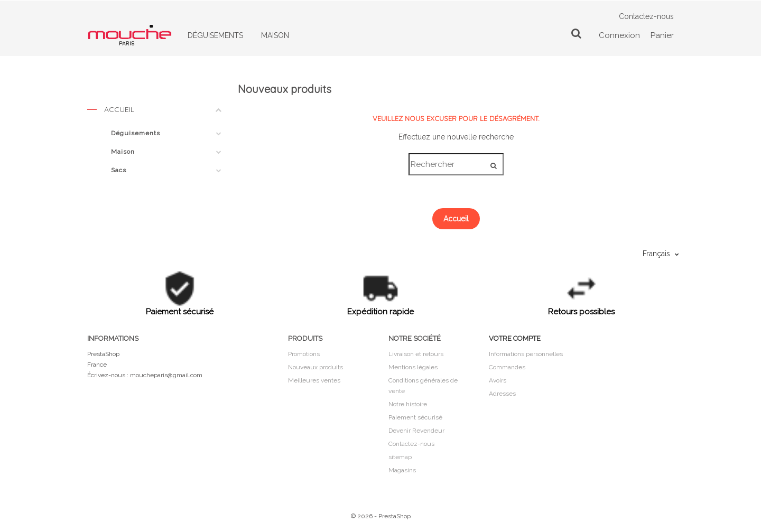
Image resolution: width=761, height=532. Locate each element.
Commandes (507, 367)
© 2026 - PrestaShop (381, 516)
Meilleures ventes (314, 380)
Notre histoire (408, 404)
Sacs (119, 170)
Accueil (155, 112)
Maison (123, 152)
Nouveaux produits (315, 367)
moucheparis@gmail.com (166, 375)
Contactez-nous (646, 16)
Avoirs (498, 380)
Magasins (402, 470)
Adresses (502, 394)
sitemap (400, 457)
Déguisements (136, 133)
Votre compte (515, 338)
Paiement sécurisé (415, 417)
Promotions (304, 354)
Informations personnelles (526, 354)
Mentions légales (413, 367)
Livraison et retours (416, 354)
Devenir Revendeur (416, 431)
